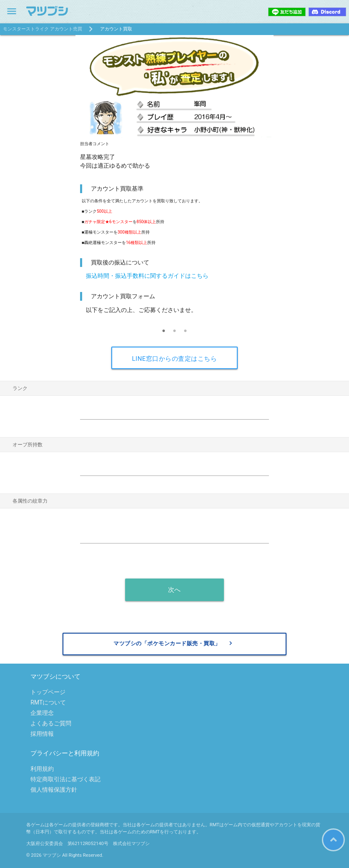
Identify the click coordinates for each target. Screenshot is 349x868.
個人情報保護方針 (54, 790)
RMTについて (48, 702)
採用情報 (42, 734)
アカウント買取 (116, 29)
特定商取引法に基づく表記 (65, 779)
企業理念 (42, 713)
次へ (174, 590)
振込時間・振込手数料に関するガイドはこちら (147, 276)
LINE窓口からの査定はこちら (175, 359)
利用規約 (42, 769)
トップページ (48, 692)
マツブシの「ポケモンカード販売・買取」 (174, 643)
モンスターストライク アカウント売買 (43, 29)
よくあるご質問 (51, 723)
